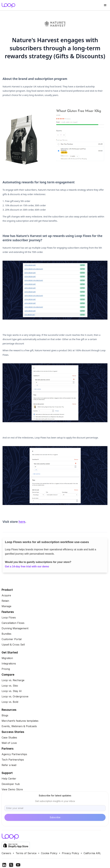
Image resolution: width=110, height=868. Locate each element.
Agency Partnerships (14, 754)
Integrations (9, 663)
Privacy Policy (70, 853)
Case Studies (9, 737)
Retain (5, 601)
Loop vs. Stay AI (12, 691)
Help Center (9, 779)
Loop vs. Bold (10, 702)
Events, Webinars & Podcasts (19, 726)
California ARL (92, 853)
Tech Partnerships (13, 760)
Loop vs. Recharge (13, 680)
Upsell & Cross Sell (13, 645)
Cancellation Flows (13, 623)
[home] (8, 5)
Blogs (5, 715)
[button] (105, 5)
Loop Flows (9, 617)
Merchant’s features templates (20, 721)
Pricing (6, 669)
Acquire (6, 595)
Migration (7, 658)
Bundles (6, 634)
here (22, 522)
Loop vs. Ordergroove (15, 696)
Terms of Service (26, 853)
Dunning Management (15, 628)
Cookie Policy (49, 853)
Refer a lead (9, 765)
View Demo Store (12, 789)
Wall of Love (9, 743)
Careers (6, 853)
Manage (6, 606)
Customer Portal (12, 639)
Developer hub (11, 784)
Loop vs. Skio (10, 686)
